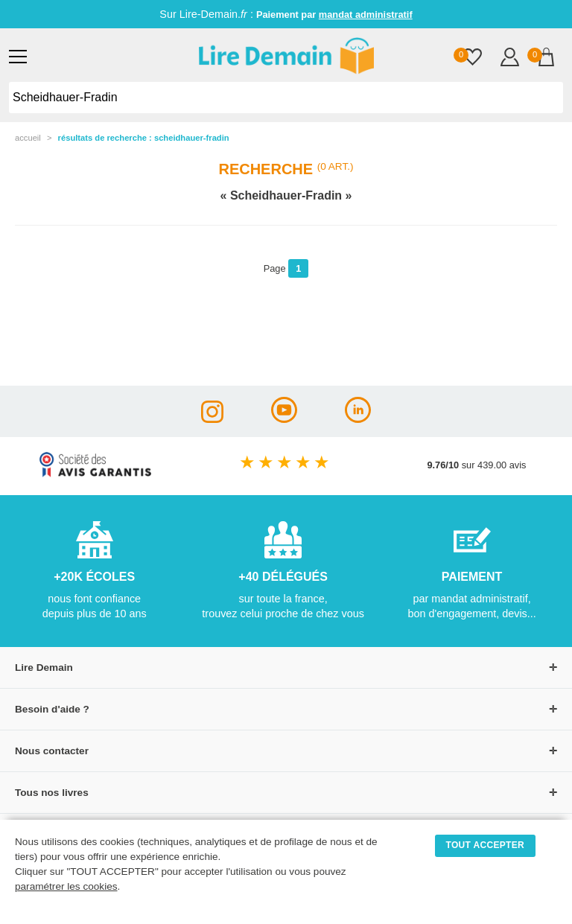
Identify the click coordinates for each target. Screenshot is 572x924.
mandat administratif (366, 15)
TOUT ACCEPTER (486, 845)
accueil (28, 138)
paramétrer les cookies (66, 886)
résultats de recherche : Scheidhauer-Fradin (144, 138)
